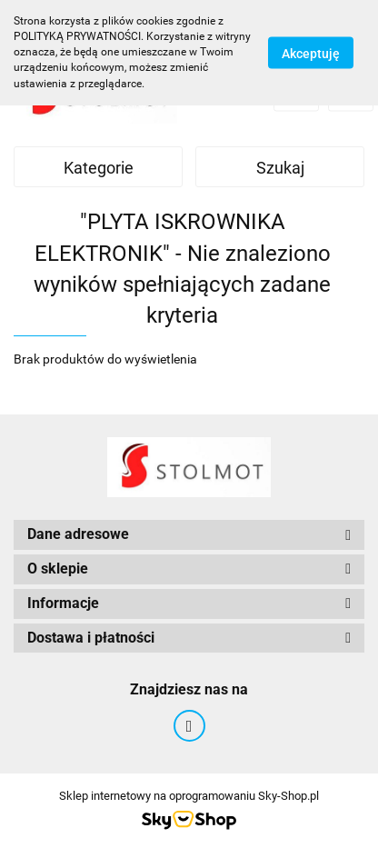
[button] (189, 535)
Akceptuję (311, 53)
